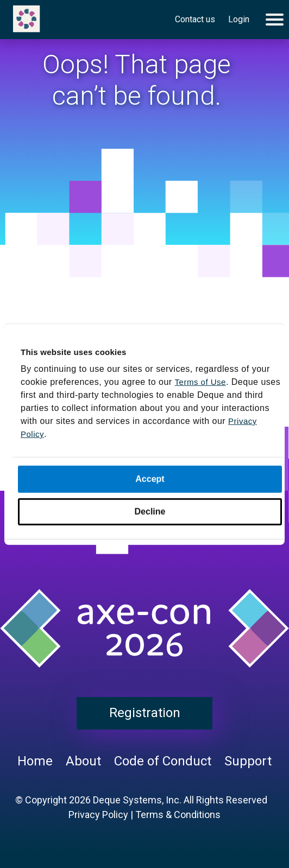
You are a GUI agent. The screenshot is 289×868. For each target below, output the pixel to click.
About (83, 761)
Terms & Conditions (178, 815)
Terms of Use (200, 382)
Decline (150, 512)
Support (248, 761)
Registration (145, 713)
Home (35, 761)
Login (239, 19)
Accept (150, 479)
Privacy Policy (98, 815)
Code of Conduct (163, 761)
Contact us (195, 19)
